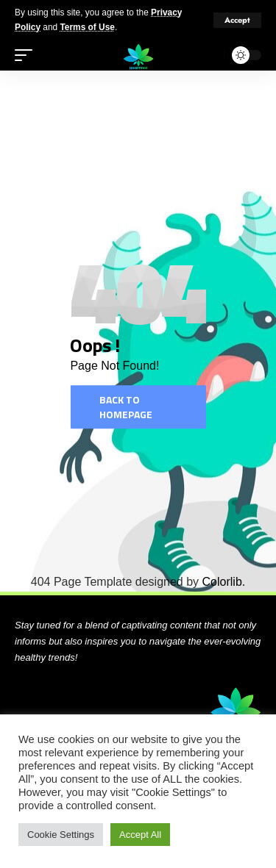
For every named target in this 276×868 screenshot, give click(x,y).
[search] (209, 55)
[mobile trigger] (27, 55)
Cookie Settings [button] (61, 835)
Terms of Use (87, 27)
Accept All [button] (140, 835)
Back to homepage (126, 407)
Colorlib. (224, 582)
